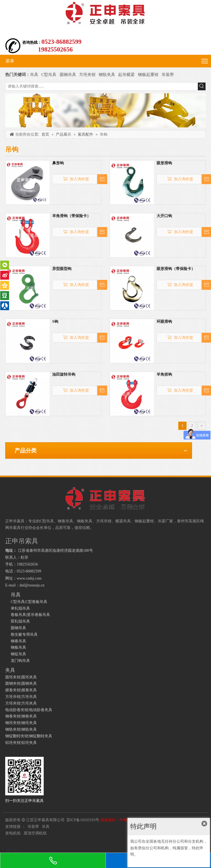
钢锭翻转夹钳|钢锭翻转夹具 (29, 736)
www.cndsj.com (29, 578)
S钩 (55, 322)
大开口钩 (164, 216)
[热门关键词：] (202, 86)
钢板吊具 (18, 647)
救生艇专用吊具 (24, 634)
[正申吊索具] (105, 110)
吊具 (34, 75)
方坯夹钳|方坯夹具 (21, 703)
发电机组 (13, 833)
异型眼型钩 (62, 269)
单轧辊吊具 (20, 608)
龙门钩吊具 (20, 661)
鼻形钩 (58, 163)
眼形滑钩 (164, 163)
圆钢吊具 (68, 75)
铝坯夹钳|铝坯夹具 (21, 743)
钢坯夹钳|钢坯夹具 (21, 723)
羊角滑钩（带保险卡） (71, 216)
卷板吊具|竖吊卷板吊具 (30, 615)
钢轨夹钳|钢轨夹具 (21, 729)
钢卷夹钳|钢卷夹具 (21, 716)
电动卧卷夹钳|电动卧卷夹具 (29, 710)
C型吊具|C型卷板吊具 (29, 602)
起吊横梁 (126, 75)
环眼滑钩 (164, 322)
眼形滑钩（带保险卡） (176, 269)
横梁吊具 (123, 521)
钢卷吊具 (18, 641)
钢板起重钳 (149, 75)
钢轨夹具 (107, 75)
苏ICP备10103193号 (83, 820)
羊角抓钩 (164, 374)
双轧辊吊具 (20, 621)
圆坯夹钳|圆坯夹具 (21, 677)
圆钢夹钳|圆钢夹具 (21, 683)
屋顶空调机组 (35, 833)
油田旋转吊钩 (64, 374)
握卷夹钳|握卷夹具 (21, 690)
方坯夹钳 (87, 75)
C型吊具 (49, 75)
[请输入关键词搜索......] (102, 86)
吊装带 (168, 75)
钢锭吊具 (18, 654)
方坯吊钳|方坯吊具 (21, 697)
